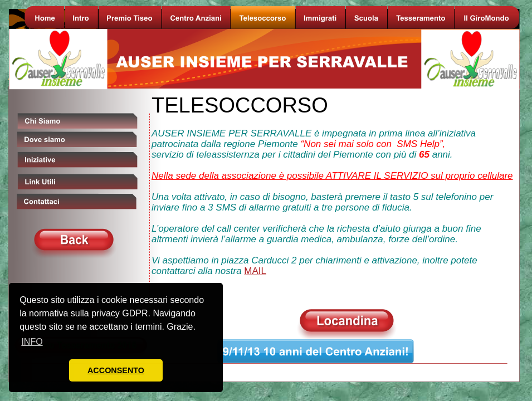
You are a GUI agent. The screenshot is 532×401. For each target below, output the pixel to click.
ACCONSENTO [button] (116, 370)
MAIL (255, 271)
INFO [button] (32, 342)
